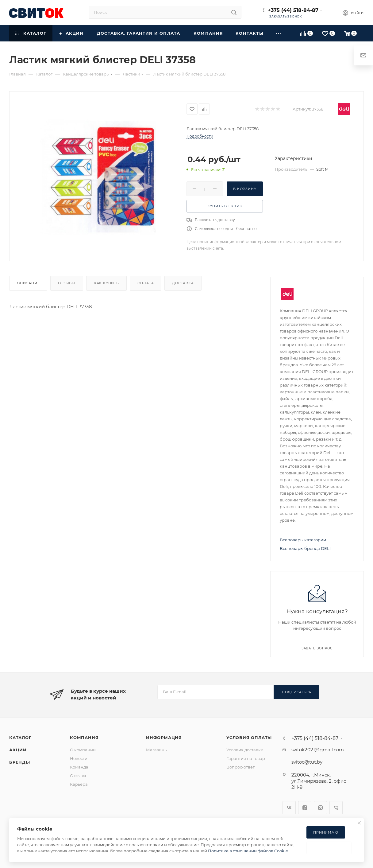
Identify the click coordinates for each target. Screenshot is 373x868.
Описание (28, 283)
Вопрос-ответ (240, 767)
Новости (79, 758)
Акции (18, 750)
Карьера (79, 784)
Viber (336, 808)
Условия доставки (245, 750)
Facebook (305, 808)
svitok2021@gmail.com (318, 750)
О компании (83, 750)
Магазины (157, 750)
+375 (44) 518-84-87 (293, 10)
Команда (79, 767)
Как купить (106, 283)
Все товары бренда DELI (305, 548)
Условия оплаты (249, 738)
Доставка (183, 283)
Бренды (20, 762)
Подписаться (297, 692)
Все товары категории (303, 540)
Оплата (146, 283)
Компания (84, 738)
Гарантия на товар (246, 758)
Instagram (320, 808)
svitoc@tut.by (307, 762)
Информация (164, 738)
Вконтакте (289, 808)
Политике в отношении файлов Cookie (248, 851)
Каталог (20, 738)
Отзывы (67, 283)
